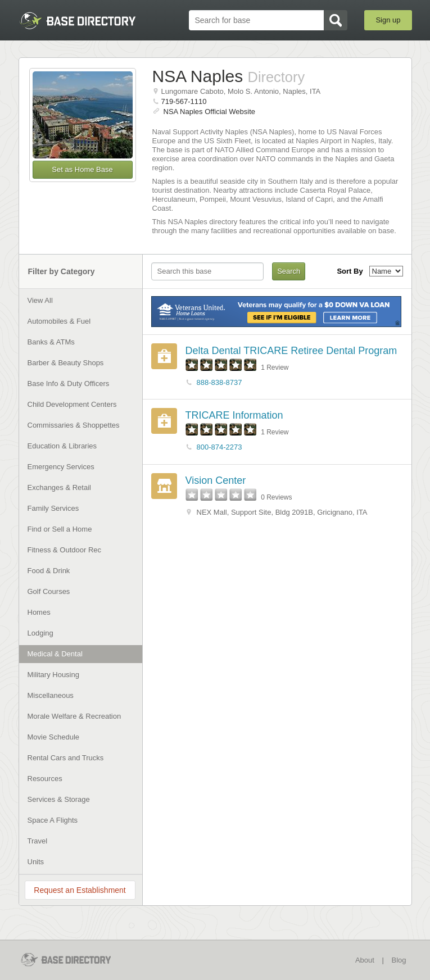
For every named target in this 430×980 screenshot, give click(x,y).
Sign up (388, 20)
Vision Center (216, 480)
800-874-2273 (219, 447)
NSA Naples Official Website (210, 112)
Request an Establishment (80, 890)
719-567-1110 (184, 101)
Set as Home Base (82, 169)
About (365, 960)
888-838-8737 (219, 382)
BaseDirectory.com (78, 21)
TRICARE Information (234, 415)
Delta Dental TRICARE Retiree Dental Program (291, 351)
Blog (399, 960)
